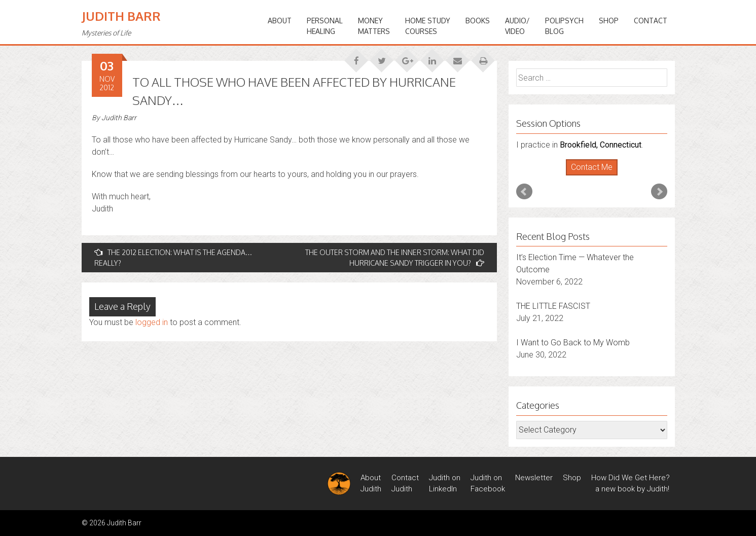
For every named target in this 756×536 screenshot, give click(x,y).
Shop (609, 21)
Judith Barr (121, 16)
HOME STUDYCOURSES (428, 26)
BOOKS (478, 21)
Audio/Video (517, 26)
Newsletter (534, 478)
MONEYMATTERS (374, 26)
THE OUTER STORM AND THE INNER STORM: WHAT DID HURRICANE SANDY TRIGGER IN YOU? (395, 258)
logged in (152, 322)
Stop (596, 176)
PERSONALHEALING (325, 26)
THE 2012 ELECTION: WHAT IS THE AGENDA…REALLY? (173, 258)
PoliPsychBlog (564, 26)
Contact (651, 21)
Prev (524, 192)
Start (588, 176)
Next (659, 192)
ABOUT (280, 21)
